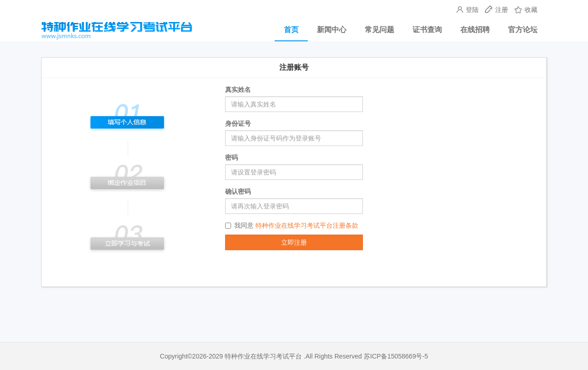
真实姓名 (238, 90)
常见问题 (379, 30)
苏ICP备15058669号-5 (396, 356)
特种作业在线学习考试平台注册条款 (307, 225)
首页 (291, 30)
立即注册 (294, 242)
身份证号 (238, 123)
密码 (232, 157)
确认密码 (238, 191)
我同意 (292, 225)
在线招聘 (475, 30)
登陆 (469, 10)
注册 (498, 10)
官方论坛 (523, 30)
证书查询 (427, 30)
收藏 (526, 10)
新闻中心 (332, 30)
